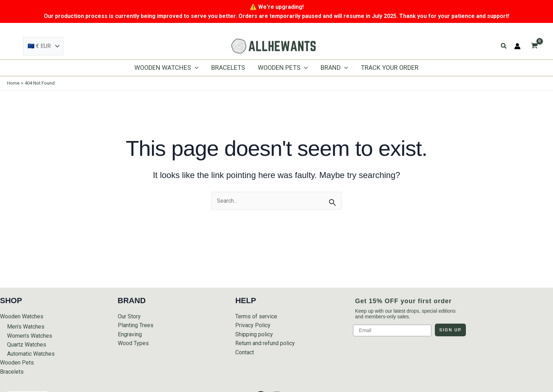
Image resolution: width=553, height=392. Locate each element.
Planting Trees (136, 325)
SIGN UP (450, 330)
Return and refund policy (265, 343)
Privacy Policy (253, 325)
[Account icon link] (517, 46)
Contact (245, 352)
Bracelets (12, 372)
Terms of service (256, 316)
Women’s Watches (30, 336)
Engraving (130, 334)
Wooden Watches (22, 316)
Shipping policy (254, 334)
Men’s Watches (26, 327)
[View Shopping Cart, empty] (534, 46)
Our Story (129, 316)
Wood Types (133, 343)
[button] (504, 46)
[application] (195, 68)
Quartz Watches (27, 345)
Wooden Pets (17, 363)
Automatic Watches (31, 354)
